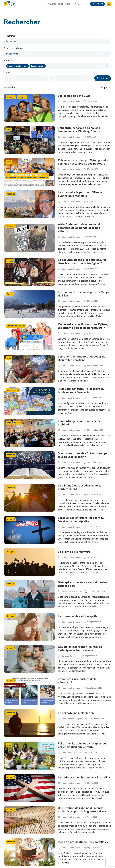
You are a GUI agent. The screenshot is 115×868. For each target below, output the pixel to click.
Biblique (10, 552)
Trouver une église (55, 4)
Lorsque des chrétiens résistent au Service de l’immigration (81, 520)
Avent (9, 390)
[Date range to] (71, 78)
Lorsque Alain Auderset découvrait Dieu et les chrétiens (81, 358)
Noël (17, 390)
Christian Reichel (69, 656)
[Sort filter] (89, 87)
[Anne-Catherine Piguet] (59, 718)
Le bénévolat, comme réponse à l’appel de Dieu (84, 294)
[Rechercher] (58, 41)
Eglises (10, 261)
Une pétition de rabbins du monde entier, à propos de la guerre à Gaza (82, 810)
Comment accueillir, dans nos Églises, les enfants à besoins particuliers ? (83, 326)
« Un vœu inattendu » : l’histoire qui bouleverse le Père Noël (82, 391)
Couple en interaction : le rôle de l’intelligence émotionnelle (80, 649)
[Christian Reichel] (59, 655)
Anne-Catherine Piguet (72, 719)
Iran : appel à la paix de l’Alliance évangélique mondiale (80, 194)
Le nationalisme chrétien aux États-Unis (84, 778)
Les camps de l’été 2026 (74, 96)
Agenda (69, 4)
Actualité (11, 97)
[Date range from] (26, 78)
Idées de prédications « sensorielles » (83, 842)
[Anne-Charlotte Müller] (59, 591)
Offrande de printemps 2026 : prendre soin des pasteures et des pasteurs (83, 162)
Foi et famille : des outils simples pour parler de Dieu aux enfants (83, 745)
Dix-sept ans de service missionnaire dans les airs (82, 584)
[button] (109, 4)
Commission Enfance (16, 326)
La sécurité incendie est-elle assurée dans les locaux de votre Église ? (82, 262)
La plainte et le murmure (74, 552)
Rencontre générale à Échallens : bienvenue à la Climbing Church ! (80, 130)
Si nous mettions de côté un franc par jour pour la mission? (83, 455)
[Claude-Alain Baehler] (59, 101)
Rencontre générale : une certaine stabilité (81, 423)
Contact (79, 4)
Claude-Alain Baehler (71, 102)
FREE (9, 129)
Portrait (10, 584)
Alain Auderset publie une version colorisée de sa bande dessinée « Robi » (81, 228)
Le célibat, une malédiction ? (77, 713)
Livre (9, 358)
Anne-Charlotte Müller (71, 592)
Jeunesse (22, 97)
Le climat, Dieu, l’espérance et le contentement (80, 487)
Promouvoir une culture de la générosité (77, 681)
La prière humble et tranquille (78, 616)
